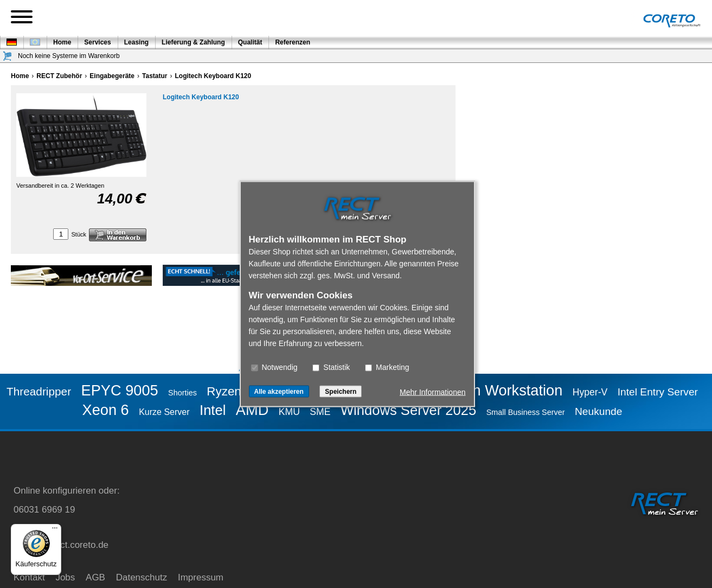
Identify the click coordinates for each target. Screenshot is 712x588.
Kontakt (29, 577)
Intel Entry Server (658, 392)
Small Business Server (526, 412)
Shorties (182, 393)
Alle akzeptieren (279, 392)
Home (62, 42)
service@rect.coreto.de (61, 545)
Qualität (250, 42)
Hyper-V (590, 392)
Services (97, 42)
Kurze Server (164, 412)
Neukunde (598, 411)
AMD (252, 410)
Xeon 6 (106, 410)
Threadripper (39, 391)
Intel (213, 410)
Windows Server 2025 (408, 410)
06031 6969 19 (44, 510)
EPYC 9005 (120, 390)
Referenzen (293, 42)
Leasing (136, 42)
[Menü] (55, 531)
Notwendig (274, 367)
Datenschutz (142, 577)
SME (320, 412)
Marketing (387, 367)
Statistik (331, 367)
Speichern (341, 392)
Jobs (65, 577)
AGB (95, 577)
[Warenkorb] (8, 56)
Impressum (201, 577)
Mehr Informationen (432, 392)
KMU (289, 412)
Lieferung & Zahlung (193, 42)
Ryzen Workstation (501, 390)
